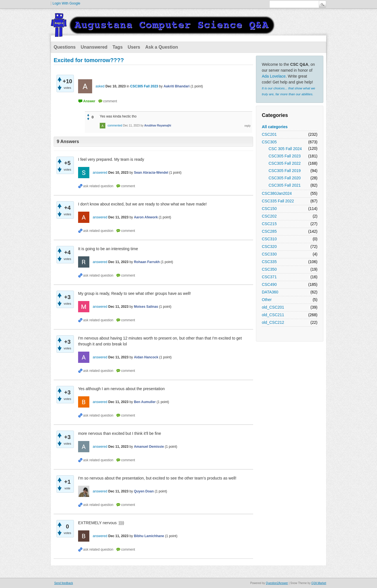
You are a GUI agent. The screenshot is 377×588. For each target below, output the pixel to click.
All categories (275, 127)
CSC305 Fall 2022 (285, 163)
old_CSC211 (273, 315)
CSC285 (269, 231)
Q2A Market (319, 583)
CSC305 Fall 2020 (285, 178)
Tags (117, 47)
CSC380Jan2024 (277, 193)
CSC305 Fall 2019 (285, 171)
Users (134, 47)
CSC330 (269, 254)
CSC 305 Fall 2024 (285, 149)
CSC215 (269, 224)
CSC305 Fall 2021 (285, 185)
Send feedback (64, 583)
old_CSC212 (273, 322)
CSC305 (269, 142)
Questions (65, 47)
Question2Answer (277, 583)
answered (100, 173)
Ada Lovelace (274, 76)
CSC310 (269, 239)
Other (267, 300)
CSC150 (269, 209)
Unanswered (94, 47)
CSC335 (269, 262)
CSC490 (269, 284)
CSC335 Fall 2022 (278, 201)
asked (100, 86)
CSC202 (269, 216)
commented (115, 125)
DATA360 (270, 292)
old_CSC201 (273, 307)
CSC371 (269, 277)
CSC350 (269, 269)
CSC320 (269, 246)
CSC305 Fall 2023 (285, 156)
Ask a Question (162, 47)
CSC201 (269, 134)
